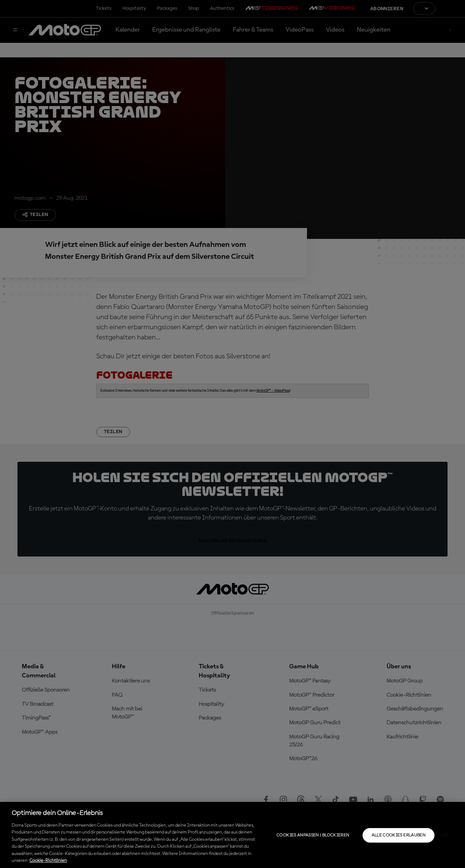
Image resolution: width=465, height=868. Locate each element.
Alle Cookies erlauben (399, 835)
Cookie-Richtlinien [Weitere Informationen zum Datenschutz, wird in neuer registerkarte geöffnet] (48, 861)
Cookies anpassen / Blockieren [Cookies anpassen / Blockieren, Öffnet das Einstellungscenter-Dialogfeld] (313, 835)
